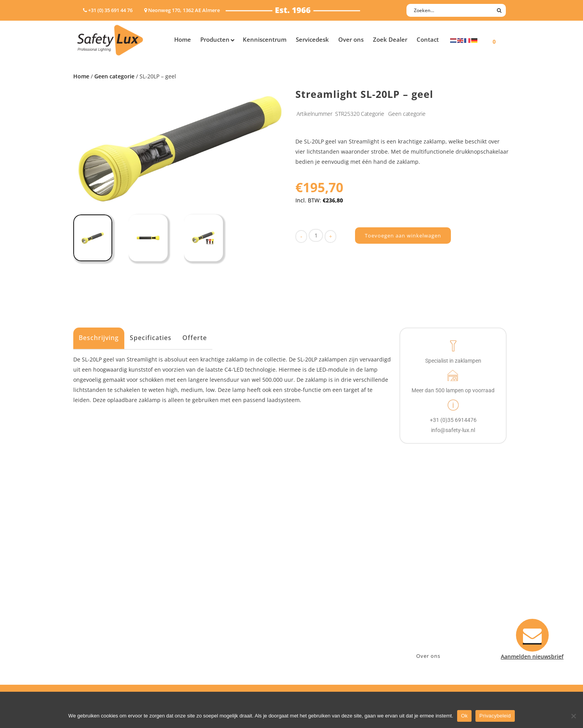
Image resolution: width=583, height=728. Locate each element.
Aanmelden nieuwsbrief (331, 565)
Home (81, 76)
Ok (464, 716)
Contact (310, 575)
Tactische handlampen (107, 616)
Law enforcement (215, 575)
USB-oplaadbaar (99, 636)
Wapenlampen (96, 626)
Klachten (311, 606)
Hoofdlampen (95, 575)
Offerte (195, 338)
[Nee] (573, 716)
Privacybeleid (495, 716)
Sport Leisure (210, 616)
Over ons (428, 656)
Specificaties (151, 338)
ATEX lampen (95, 585)
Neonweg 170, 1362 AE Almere (446, 575)
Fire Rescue (207, 596)
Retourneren (316, 616)
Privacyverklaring (322, 636)
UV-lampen (92, 646)
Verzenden (314, 596)
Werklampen (94, 596)
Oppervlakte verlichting (108, 606)
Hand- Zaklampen (101, 565)
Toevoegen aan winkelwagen (403, 236)
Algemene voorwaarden (331, 626)
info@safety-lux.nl (431, 596)
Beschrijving (99, 338)
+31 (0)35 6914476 (430, 585)
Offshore (204, 585)
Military (202, 606)
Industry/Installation (220, 565)
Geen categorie (114, 76)
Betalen (309, 585)
